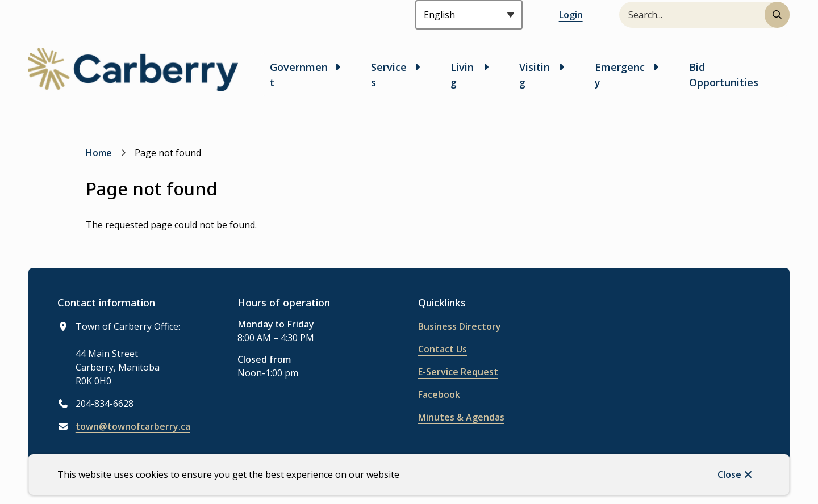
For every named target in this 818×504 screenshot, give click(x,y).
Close (729, 474)
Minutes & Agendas (461, 417)
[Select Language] (469, 15)
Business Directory (460, 326)
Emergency (620, 75)
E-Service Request (458, 372)
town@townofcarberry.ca (133, 426)
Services (389, 75)
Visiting (535, 75)
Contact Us (443, 349)
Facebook (439, 394)
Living (462, 75)
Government (299, 75)
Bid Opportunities (724, 75)
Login (571, 15)
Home (99, 153)
